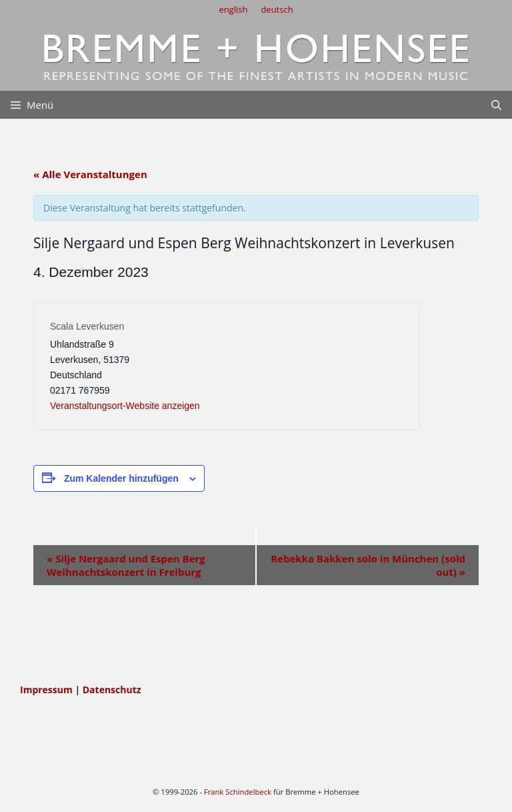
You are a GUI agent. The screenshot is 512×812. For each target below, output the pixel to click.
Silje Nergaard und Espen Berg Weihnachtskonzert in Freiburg (126, 565)
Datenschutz (112, 690)
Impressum (47, 690)
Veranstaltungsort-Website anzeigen (125, 406)
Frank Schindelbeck (238, 792)
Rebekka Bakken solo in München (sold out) (368, 565)
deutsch (277, 9)
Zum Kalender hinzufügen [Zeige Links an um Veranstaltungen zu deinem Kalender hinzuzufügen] (121, 478)
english (233, 9)
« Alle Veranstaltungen (90, 174)
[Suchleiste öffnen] (496, 105)
